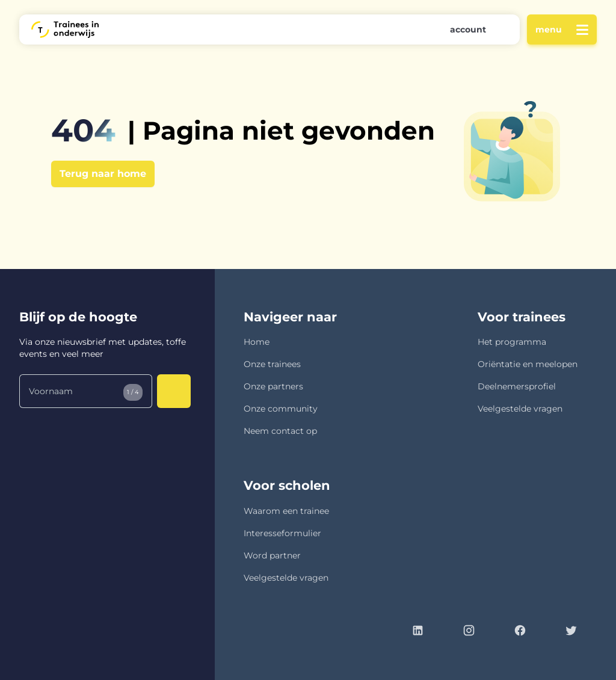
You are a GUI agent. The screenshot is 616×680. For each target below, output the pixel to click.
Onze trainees (272, 364)
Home (257, 342)
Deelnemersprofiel (517, 386)
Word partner (272, 555)
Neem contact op (280, 431)
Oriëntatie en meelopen (528, 364)
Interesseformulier (282, 533)
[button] (469, 29)
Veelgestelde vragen (520, 409)
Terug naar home (103, 174)
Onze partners (273, 386)
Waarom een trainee (286, 511)
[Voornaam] (86, 391)
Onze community (281, 409)
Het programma (512, 342)
